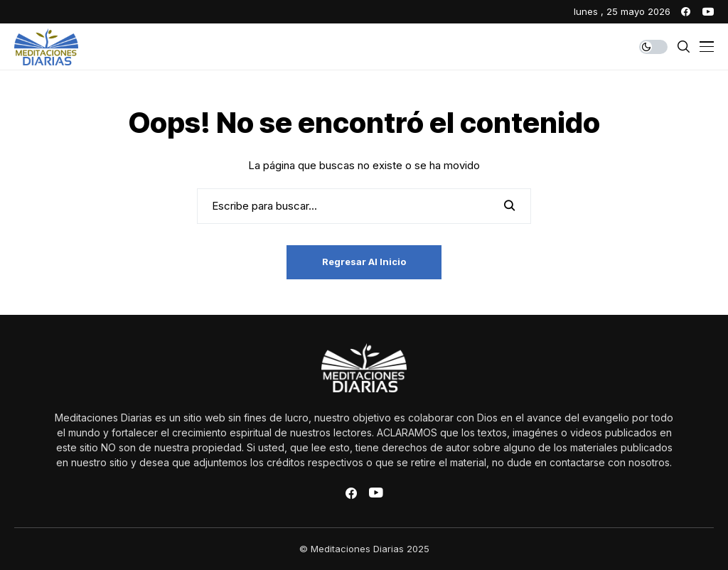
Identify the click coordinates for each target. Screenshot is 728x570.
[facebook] (686, 12)
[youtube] (708, 12)
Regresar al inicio (364, 262)
